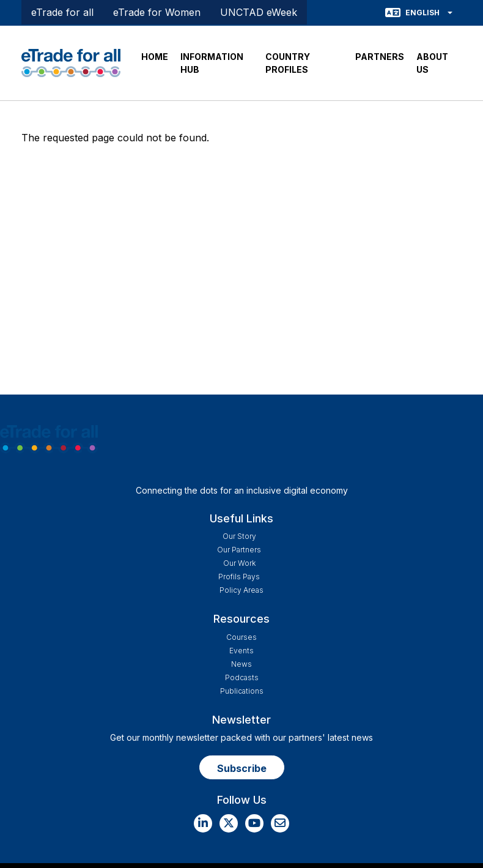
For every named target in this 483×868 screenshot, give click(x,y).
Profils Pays (239, 577)
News (242, 664)
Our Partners (239, 550)
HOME (155, 57)
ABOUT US (432, 63)
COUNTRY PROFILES (288, 63)
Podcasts (242, 677)
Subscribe (242, 768)
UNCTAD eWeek (259, 12)
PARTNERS (380, 57)
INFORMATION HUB (212, 63)
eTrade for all (62, 12)
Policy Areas (242, 590)
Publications (242, 691)
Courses (242, 637)
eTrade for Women (157, 12)
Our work (239, 563)
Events (242, 651)
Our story (239, 536)
